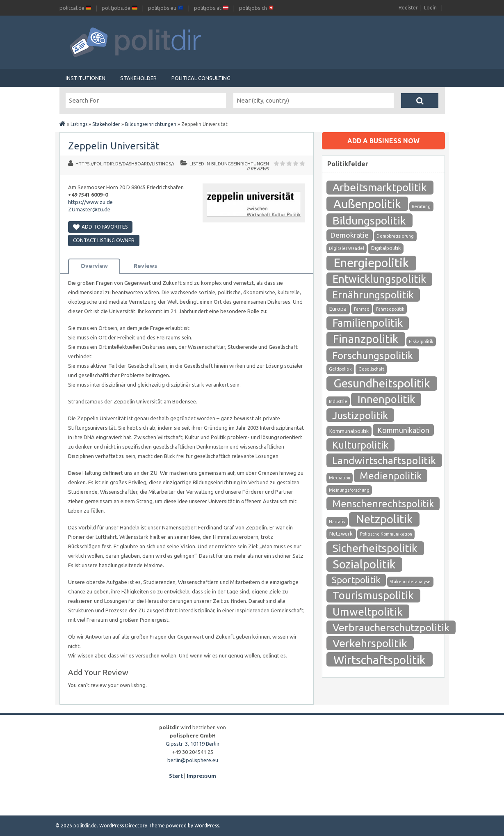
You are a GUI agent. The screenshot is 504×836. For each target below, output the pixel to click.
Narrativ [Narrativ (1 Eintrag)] (337, 522)
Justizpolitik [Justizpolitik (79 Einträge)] (360, 415)
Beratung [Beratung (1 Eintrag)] (421, 206)
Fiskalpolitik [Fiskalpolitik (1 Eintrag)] (421, 341)
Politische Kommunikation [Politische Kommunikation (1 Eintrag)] (386, 534)
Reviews (145, 266)
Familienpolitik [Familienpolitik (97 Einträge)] (368, 323)
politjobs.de (120, 8)
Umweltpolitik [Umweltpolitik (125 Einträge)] (368, 612)
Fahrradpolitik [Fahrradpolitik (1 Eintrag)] (390, 309)
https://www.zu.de (90, 202)
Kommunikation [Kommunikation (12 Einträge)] (403, 430)
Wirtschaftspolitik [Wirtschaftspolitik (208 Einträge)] (380, 660)
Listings (79, 124)
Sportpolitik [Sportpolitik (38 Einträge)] (356, 580)
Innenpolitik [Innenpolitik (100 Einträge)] (386, 399)
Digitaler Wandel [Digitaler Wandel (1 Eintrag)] (347, 248)
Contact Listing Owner (104, 240)
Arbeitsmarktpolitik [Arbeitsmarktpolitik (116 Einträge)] (380, 187)
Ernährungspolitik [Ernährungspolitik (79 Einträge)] (373, 295)
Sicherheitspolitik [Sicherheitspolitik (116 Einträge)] (375, 548)
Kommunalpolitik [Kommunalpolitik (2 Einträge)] (349, 431)
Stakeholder (138, 78)
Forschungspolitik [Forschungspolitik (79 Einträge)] (373, 355)
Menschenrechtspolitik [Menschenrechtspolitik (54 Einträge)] (383, 504)
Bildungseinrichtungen (151, 124)
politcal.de (75, 8)
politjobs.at (211, 8)
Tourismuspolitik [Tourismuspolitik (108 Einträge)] (373, 595)
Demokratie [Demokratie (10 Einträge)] (350, 235)
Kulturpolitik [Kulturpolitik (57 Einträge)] (360, 445)
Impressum (201, 776)
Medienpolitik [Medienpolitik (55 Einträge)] (391, 476)
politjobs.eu (166, 8)
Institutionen (86, 78)
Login (430, 8)
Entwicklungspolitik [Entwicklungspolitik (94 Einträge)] (379, 279)
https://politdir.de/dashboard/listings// (125, 164)
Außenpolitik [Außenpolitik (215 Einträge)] (367, 204)
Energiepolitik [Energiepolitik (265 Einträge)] (371, 263)
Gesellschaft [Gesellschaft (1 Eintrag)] (371, 369)
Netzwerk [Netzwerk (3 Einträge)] (341, 534)
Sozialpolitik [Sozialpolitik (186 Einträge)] (364, 564)
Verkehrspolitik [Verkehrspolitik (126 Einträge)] (370, 643)
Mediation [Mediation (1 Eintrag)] (340, 478)
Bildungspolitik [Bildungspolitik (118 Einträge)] (369, 220)
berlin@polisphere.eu (193, 760)
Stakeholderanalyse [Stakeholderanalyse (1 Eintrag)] (410, 582)
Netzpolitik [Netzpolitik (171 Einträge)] (384, 519)
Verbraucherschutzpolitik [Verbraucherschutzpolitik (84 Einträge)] (391, 628)
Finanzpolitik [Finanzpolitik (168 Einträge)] (366, 339)
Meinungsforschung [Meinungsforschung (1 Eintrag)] (349, 490)
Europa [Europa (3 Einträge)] (338, 309)
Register (408, 8)
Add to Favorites (100, 227)
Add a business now (383, 141)
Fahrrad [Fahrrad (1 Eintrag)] (362, 309)
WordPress (207, 826)
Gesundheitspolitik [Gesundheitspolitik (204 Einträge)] (382, 383)
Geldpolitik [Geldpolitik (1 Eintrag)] (340, 369)
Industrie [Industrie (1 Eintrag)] (338, 401)
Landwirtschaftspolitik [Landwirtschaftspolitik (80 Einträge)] (384, 460)
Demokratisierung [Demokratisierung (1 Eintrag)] (395, 236)
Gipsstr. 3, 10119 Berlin (193, 744)
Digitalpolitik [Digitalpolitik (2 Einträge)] (386, 248)
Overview (94, 266)
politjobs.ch (257, 8)
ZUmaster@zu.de (89, 209)
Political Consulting (201, 78)
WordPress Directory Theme (132, 826)
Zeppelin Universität (114, 146)
